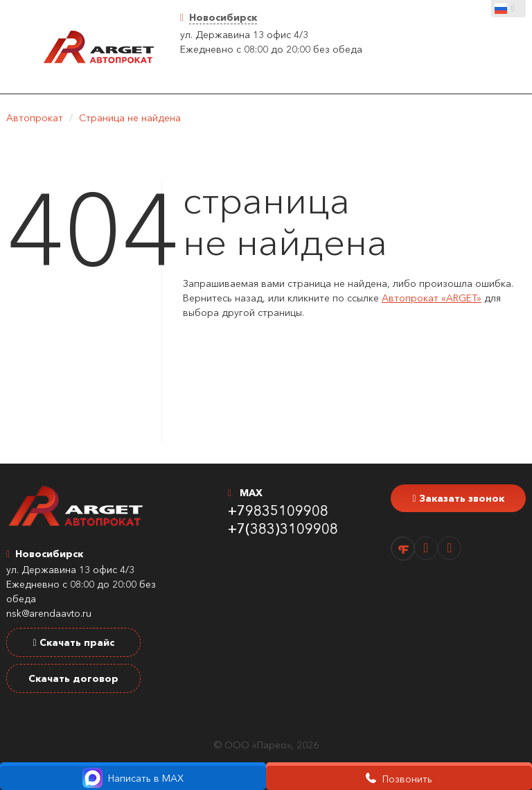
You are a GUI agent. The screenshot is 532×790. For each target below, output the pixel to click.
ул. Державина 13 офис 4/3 (244, 35)
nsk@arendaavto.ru (49, 613)
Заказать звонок (458, 498)
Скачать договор (73, 678)
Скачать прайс (73, 642)
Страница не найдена (130, 118)
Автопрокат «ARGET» (432, 298)
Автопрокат (35, 118)
